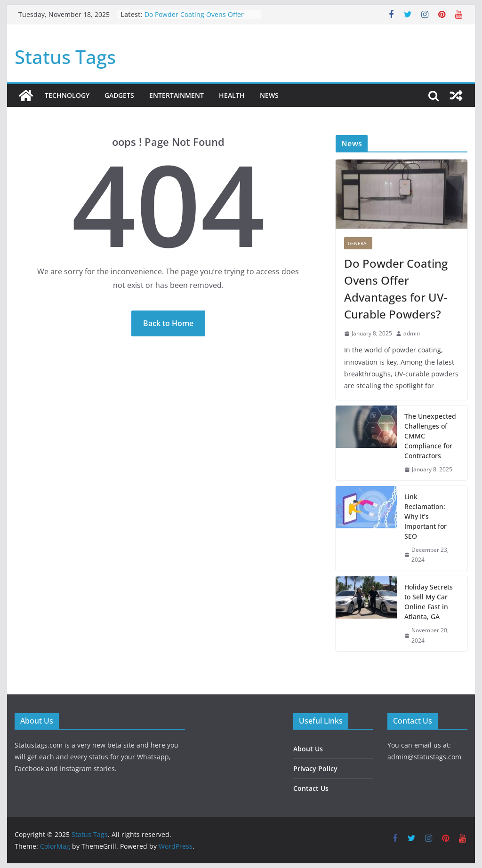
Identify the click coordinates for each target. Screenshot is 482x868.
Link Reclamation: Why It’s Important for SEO (426, 516)
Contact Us (311, 788)
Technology (67, 95)
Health (232, 95)
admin (412, 333)
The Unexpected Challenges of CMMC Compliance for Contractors (430, 436)
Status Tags (65, 57)
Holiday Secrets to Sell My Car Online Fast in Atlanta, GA (429, 602)
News (269, 95)
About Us (308, 749)
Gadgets (119, 95)
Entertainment (177, 95)
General (358, 243)
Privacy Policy (315, 768)
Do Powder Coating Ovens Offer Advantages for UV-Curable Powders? (396, 289)
